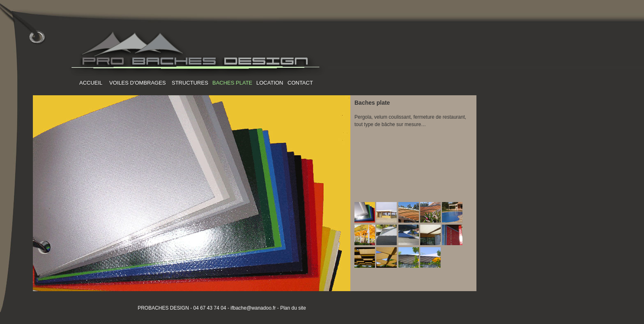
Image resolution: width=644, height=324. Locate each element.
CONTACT (300, 83)
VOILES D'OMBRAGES (138, 83)
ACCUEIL (91, 83)
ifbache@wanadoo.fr (253, 308)
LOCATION (270, 83)
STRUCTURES (190, 83)
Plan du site (293, 308)
